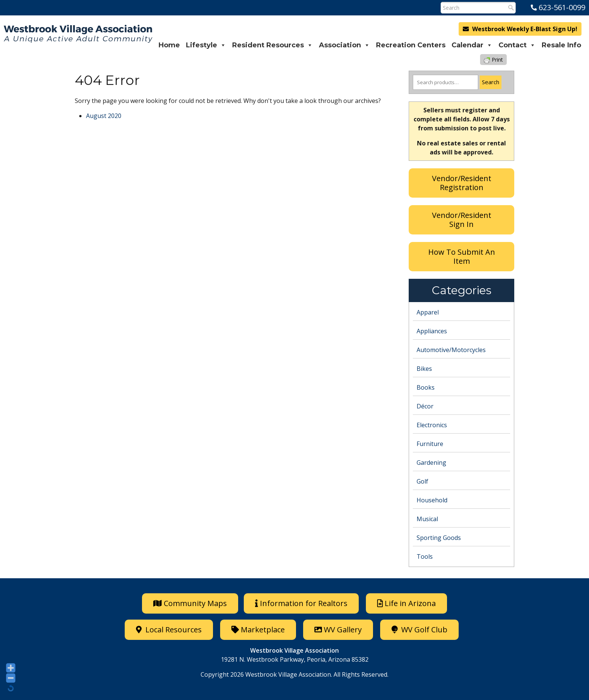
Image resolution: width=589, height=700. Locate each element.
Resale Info (561, 45)
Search (491, 82)
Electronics (432, 425)
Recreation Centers (411, 45)
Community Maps (190, 603)
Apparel (428, 312)
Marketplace (258, 630)
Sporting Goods (439, 538)
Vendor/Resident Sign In (462, 220)
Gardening (431, 463)
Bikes (424, 369)
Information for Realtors (301, 603)
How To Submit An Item (462, 256)
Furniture (430, 444)
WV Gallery (338, 630)
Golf (422, 481)
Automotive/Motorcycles (451, 350)
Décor (425, 406)
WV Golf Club (419, 630)
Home (169, 45)
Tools (425, 556)
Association (344, 45)
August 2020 (104, 116)
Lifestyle (206, 45)
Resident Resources (273, 45)
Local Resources (169, 630)
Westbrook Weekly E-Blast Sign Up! (520, 29)
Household (432, 500)
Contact (517, 45)
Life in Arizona (406, 603)
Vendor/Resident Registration (462, 183)
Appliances (432, 331)
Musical (427, 519)
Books (426, 387)
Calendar (472, 45)
